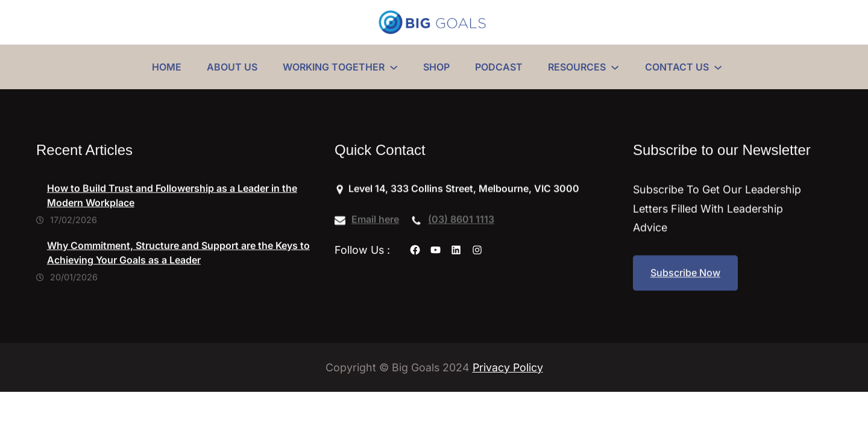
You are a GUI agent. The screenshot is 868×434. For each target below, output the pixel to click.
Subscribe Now (685, 275)
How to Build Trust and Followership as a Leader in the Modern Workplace (172, 203)
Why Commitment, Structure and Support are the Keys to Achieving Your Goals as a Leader (178, 259)
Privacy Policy (508, 367)
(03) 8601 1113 (461, 221)
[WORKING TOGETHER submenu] (394, 67)
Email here (375, 221)
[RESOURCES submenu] (615, 67)
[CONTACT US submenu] (718, 67)
